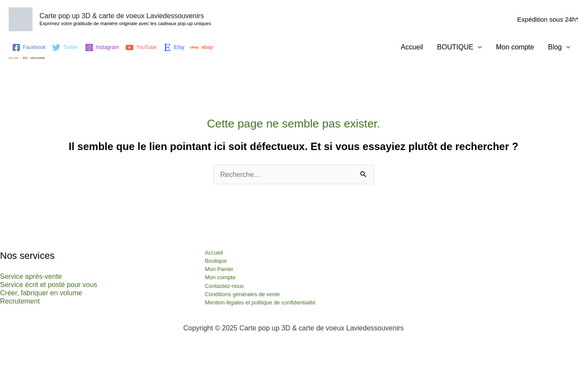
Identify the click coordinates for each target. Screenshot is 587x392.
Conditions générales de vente (242, 294)
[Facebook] (29, 47)
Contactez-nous (224, 286)
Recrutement (20, 301)
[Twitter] (65, 47)
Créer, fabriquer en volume (41, 293)
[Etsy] (174, 47)
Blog (555, 47)
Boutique (216, 261)
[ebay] (202, 47)
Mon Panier (219, 269)
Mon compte (515, 47)
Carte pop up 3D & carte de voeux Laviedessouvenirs (122, 16)
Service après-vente (31, 276)
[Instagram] (102, 47)
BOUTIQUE (455, 47)
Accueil (412, 47)
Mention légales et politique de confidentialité (260, 302)
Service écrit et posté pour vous (49, 285)
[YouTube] (141, 47)
